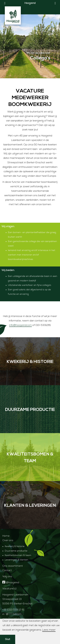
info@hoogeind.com (20, 325)
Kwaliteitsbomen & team (18, 555)
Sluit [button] (8, 639)
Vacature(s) (9, 589)
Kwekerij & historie (15, 546)
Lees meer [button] (49, 630)
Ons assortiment (13, 566)
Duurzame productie (16, 551)
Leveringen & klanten (16, 560)
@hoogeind (11, 583)
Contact (7, 571)
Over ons (8, 540)
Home (6, 536)
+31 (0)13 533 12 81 (13, 610)
